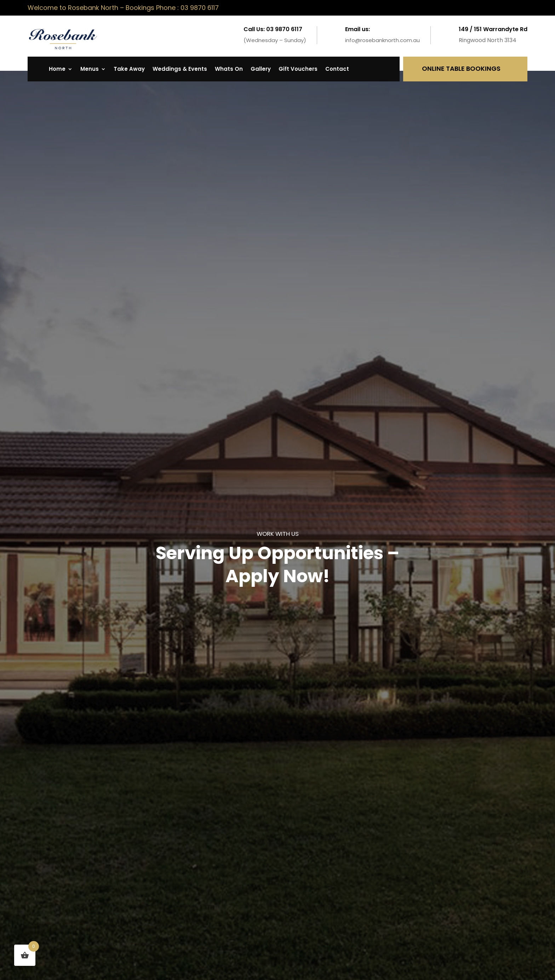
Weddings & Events (180, 70)
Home (57, 70)
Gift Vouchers (298, 70)
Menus (90, 70)
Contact (337, 70)
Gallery (261, 70)
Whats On (229, 70)
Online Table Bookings (461, 68)
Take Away (129, 70)
